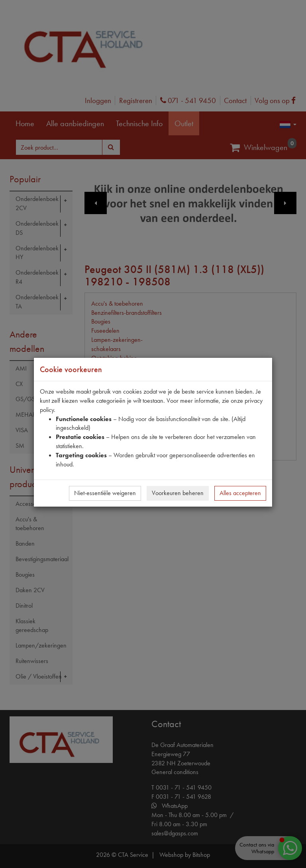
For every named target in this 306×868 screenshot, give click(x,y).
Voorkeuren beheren (178, 493)
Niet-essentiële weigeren (105, 493)
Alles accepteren (240, 493)
